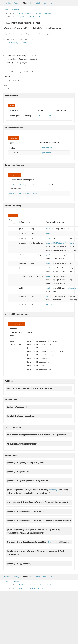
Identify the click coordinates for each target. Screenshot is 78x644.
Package (17, 3)
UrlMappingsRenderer (17, 43)
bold (48, 228)
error (48, 238)
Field (21, 13)
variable (50, 296)
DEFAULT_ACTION (45, 116)
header (49, 263)
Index (45, 3)
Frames (7, 10)
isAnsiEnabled (46, 148)
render (49, 287)
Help (52, 3)
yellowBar (50, 304)
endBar (49, 233)
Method (48, 13)
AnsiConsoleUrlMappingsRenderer (24, 184)
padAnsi (49, 276)
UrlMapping (69, 242)
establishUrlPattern (55, 242)
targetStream (45, 152)
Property (28, 13)
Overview (7, 3)
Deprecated (35, 3)
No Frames (15, 10)
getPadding (51, 254)
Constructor (38, 13)
